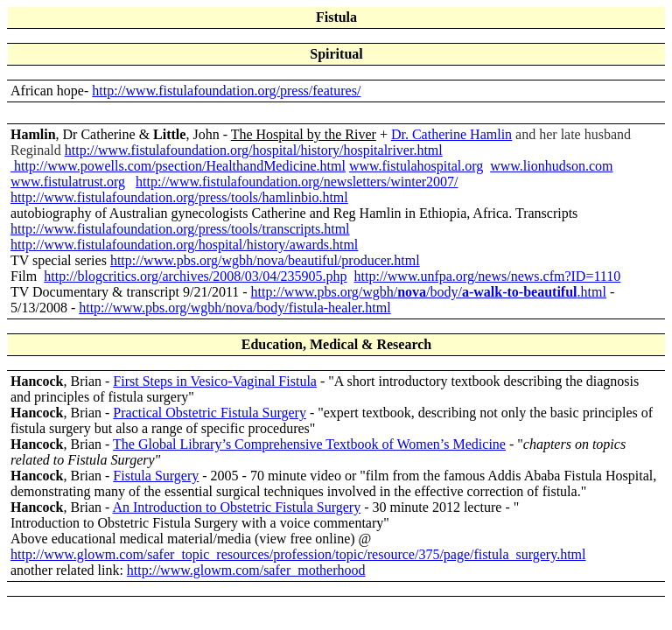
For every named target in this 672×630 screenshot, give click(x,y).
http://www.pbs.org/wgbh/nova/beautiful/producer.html (265, 260)
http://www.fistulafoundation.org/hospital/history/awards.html (184, 245)
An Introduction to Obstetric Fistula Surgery (236, 507)
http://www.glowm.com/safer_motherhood (246, 570)
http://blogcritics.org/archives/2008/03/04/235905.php (195, 276)
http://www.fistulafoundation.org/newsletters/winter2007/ (297, 182)
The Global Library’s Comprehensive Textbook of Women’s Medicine (309, 444)
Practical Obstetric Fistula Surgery (210, 413)
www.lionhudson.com (551, 166)
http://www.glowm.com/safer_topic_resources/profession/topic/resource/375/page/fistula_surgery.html (298, 554)
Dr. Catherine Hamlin (451, 134)
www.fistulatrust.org (68, 182)
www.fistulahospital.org (416, 166)
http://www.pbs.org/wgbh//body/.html (429, 292)
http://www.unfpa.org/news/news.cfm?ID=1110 (488, 276)
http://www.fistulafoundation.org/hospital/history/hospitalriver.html (254, 150)
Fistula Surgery (156, 476)
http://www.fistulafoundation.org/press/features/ (226, 91)
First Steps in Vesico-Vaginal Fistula (215, 381)
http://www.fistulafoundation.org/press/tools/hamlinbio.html (179, 197)
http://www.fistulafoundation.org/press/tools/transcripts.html (180, 229)
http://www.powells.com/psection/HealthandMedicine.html (178, 166)
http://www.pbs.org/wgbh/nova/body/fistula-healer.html (234, 308)
